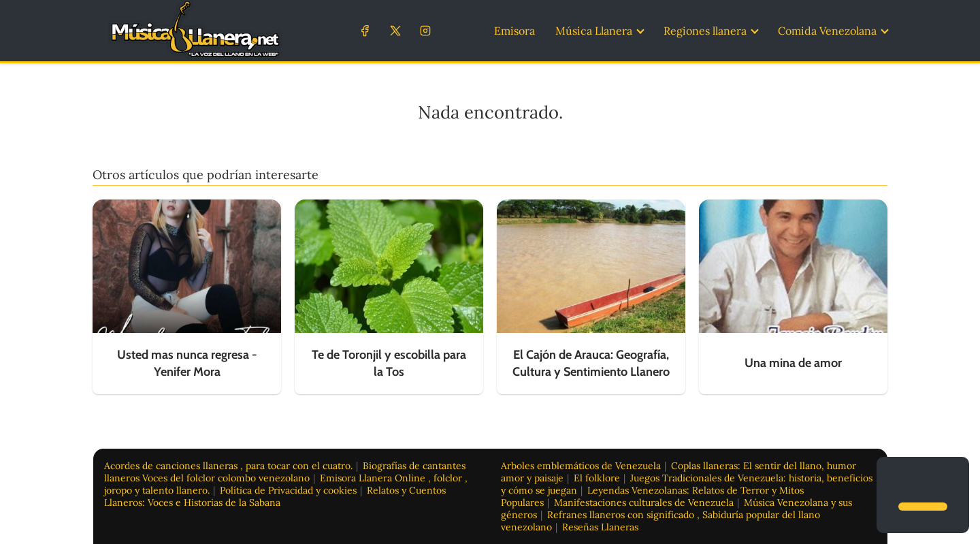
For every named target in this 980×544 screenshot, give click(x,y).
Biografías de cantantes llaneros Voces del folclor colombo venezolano (285, 472)
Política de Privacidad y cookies (288, 490)
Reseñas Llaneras (600, 527)
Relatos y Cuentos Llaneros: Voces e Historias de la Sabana (275, 496)
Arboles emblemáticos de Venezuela (581, 466)
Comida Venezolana (827, 31)
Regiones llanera (705, 31)
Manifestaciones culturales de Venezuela (644, 502)
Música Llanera (594, 31)
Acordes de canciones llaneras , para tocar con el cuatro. (228, 466)
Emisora (514, 31)
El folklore (597, 478)
